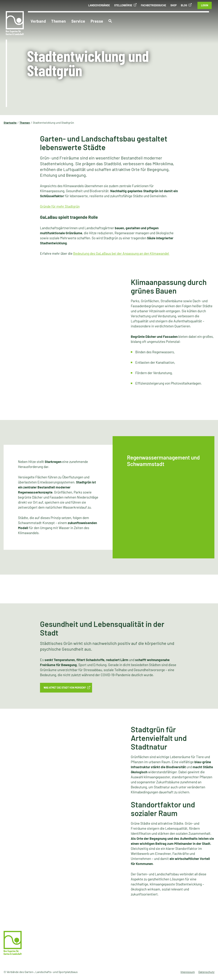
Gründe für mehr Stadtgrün (60, 206)
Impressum (188, 972)
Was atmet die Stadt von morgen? (65, 688)
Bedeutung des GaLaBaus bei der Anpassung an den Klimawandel (121, 253)
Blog (184, 5)
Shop (173, 5)
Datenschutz (206, 972)
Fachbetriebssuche (154, 5)
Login (205, 5)
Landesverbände (99, 5)
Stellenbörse (123, 5)
